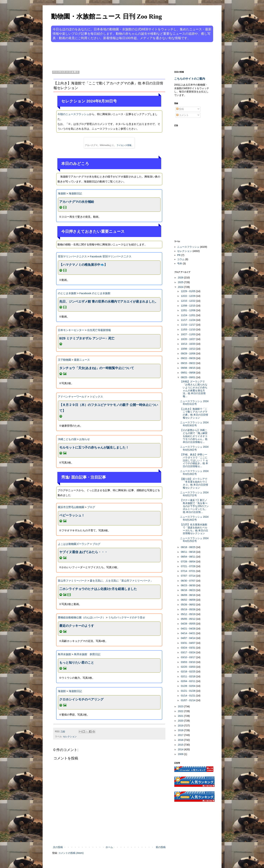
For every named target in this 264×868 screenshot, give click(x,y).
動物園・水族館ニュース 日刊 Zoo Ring (106, 16)
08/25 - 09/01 (188, 377)
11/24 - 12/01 (188, 315)
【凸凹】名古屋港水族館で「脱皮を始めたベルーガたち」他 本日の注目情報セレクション (194, 529)
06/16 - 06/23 (188, 590)
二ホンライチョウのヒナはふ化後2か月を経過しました (98, 589)
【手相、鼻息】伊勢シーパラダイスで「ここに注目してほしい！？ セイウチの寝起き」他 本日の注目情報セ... (194, 460)
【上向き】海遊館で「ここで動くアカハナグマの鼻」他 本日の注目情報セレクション (194, 413)
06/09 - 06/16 (188, 595)
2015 (181, 745)
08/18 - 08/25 (188, 547)
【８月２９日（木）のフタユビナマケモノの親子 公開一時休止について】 (109, 408)
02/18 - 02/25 (188, 672)
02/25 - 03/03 (188, 667)
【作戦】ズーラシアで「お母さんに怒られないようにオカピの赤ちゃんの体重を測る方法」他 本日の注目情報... (194, 389)
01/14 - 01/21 (188, 696)
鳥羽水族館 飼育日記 (87, 654)
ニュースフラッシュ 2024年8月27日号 (194, 494)
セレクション (70, 737)
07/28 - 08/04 (188, 562)
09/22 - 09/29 (188, 358)
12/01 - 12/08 (188, 310)
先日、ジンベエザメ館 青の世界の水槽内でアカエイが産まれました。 (109, 302)
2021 (181, 716)
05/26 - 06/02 (188, 605)
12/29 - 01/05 (188, 291)
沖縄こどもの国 (67, 439)
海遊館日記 (75, 193)
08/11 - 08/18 (188, 552)
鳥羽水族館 (64, 654)
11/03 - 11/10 (188, 329)
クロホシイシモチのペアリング (81, 699)
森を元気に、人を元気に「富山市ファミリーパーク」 (121, 581)
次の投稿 (58, 847)
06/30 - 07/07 (188, 581)
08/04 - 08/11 (188, 557)
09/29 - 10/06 (188, 353)
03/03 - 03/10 (188, 662)
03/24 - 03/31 (188, 648)
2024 (181, 287)
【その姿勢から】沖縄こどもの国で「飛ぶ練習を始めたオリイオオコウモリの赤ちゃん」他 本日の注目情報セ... (194, 436)
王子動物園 (64, 360)
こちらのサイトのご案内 (190, 79)
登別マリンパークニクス (72, 256)
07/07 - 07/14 (188, 576)
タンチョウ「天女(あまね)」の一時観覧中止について (97, 368)
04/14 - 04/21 (188, 633)
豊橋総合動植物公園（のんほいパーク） (82, 617)
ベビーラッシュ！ (72, 515)
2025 (181, 282)
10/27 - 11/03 (188, 334)
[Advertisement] (119, 56)
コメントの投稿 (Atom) (71, 853)
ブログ (91, 507)
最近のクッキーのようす (77, 626)
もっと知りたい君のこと (77, 663)
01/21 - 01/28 (188, 691)
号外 (180, 263)
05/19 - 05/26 (188, 609)
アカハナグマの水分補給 (77, 202)
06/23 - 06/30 (188, 585)
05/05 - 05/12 (188, 619)
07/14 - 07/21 (188, 571)
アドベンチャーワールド (72, 397)
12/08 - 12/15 (188, 306)
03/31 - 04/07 (188, 643)
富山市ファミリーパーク (72, 581)
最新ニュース (82, 360)
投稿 (180, 109)
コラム (181, 259)
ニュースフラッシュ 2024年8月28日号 (194, 473)
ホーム (109, 847)
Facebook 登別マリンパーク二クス (111, 256)
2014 (181, 749)
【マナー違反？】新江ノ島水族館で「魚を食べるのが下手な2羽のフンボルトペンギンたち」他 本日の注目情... (194, 506)
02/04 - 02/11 (188, 681)
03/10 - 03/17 (188, 657)
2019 (181, 726)
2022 (181, 711)
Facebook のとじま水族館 (95, 293)
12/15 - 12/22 (188, 301)
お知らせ (85, 439)
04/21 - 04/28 (188, 629)
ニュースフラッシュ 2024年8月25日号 (194, 540)
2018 (181, 730)
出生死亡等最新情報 (99, 330)
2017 (181, 735)
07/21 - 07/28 (188, 566)
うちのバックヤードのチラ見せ (127, 617)
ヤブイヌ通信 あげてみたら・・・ (83, 552)
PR (179, 255)
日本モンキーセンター (71, 330)
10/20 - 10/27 (188, 339)
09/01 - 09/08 (188, 373)
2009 (181, 754)
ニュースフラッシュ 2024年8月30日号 (194, 424)
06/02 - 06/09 (188, 600)
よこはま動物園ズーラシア (74, 544)
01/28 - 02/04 (188, 686)
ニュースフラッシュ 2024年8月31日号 (194, 403)
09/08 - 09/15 (188, 368)
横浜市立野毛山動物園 (71, 507)
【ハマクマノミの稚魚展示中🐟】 (83, 265)
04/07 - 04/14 (188, 638)
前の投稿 (161, 847)
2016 (181, 740)
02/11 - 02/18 (188, 676)
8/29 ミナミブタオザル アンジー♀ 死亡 (87, 338)
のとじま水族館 (67, 293)
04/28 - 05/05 (188, 624)
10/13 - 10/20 (188, 344)
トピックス (96, 397)
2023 (181, 706)
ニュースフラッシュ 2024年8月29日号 (194, 448)
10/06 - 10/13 (188, 349)
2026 (181, 278)
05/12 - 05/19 (188, 614)
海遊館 (62, 193)
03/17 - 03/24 (188, 652)
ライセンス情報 (124, 145)
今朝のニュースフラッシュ (73, 114)
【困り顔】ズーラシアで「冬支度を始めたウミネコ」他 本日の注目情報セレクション (194, 483)
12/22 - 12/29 (188, 296)
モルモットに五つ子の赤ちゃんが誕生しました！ (94, 448)
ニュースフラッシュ (188, 247)
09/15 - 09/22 (188, 363)
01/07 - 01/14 (188, 700)
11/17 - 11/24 (188, 320)
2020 (181, 721)
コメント (183, 115)
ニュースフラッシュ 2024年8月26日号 (194, 518)
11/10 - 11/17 (188, 325)
